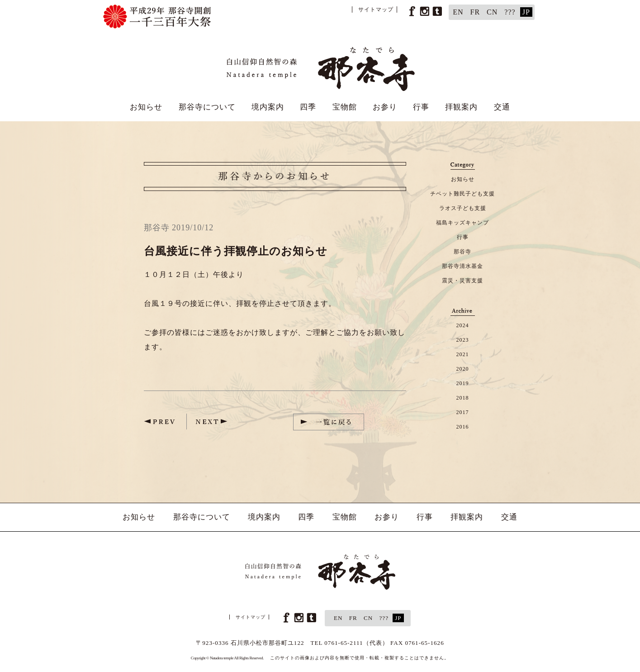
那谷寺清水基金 (462, 266)
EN (458, 12)
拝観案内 (461, 107)
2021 (463, 354)
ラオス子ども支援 (463, 208)
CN (492, 12)
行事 (421, 107)
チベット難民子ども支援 (462, 194)
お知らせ (146, 107)
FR (475, 12)
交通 (502, 107)
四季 (308, 107)
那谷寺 (462, 252)
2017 (463, 412)
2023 (463, 340)
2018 (463, 398)
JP (526, 12)
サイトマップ (376, 10)
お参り (385, 107)
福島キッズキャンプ (462, 223)
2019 (463, 383)
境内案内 (268, 107)
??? (510, 12)
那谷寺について (207, 107)
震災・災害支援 (462, 281)
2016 (463, 427)
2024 (463, 325)
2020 (463, 369)
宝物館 (345, 107)
